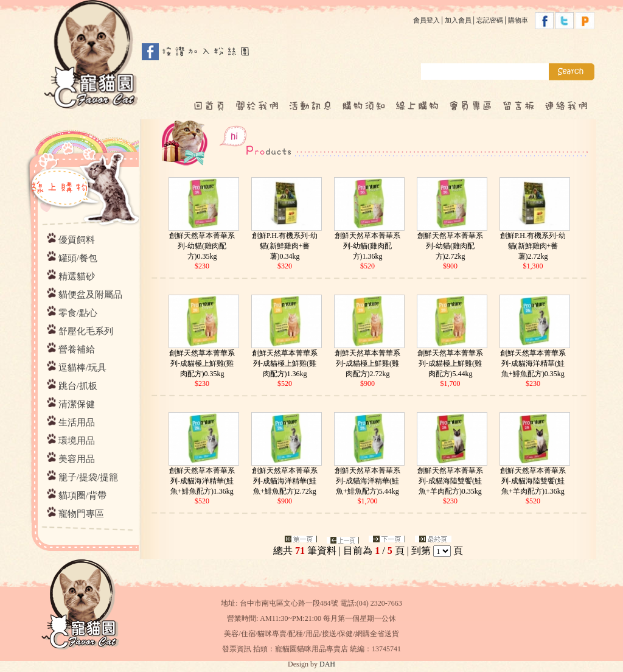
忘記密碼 (490, 20)
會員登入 (426, 20)
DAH (327, 664)
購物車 (518, 20)
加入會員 (458, 20)
